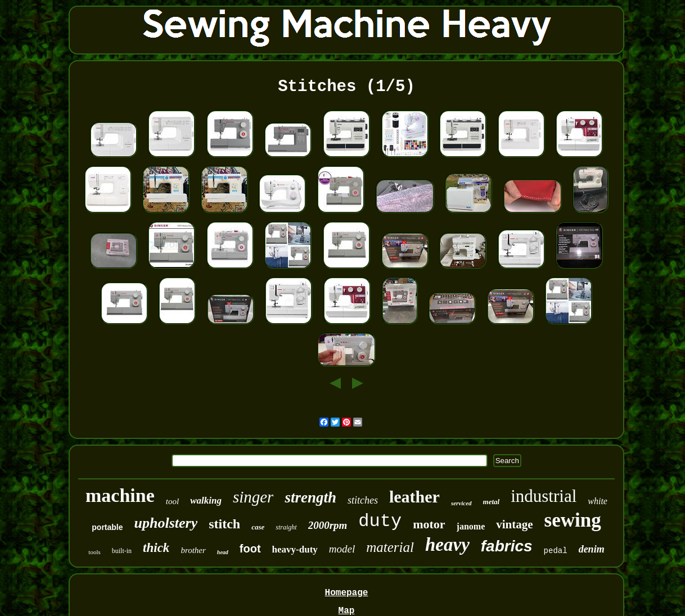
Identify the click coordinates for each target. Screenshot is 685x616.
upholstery (166, 523)
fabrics (507, 546)
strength (310, 497)
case (258, 527)
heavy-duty (295, 549)
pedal (556, 551)
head (223, 552)
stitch (224, 524)
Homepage (347, 593)
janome (471, 526)
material (390, 547)
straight (286, 527)
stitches (363, 500)
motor (429, 524)
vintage (514, 524)
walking (206, 500)
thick (156, 548)
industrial (544, 496)
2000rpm (328, 525)
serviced (461, 503)
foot (250, 549)
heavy (447, 545)
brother (193, 550)
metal (492, 502)
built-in (122, 551)
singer (253, 497)
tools (94, 552)
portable (107, 527)
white (598, 501)
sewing (573, 520)
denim (592, 549)
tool (172, 501)
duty (380, 521)
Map (347, 611)
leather (414, 497)
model (342, 549)
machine (120, 495)
